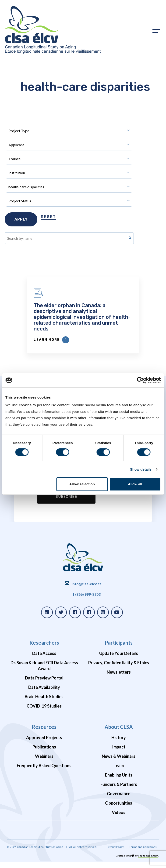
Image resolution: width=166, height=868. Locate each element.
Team (119, 771)
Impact (119, 753)
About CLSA (119, 733)
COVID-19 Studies (44, 712)
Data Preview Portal (44, 684)
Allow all (135, 484)
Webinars (44, 762)
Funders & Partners (119, 790)
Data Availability (44, 693)
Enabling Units (119, 781)
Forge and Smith (148, 862)
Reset (48, 217)
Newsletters (119, 678)
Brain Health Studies (44, 702)
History (119, 743)
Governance (119, 799)
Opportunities (119, 809)
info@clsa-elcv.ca (87, 590)
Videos (119, 818)
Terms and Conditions (143, 853)
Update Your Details (119, 659)
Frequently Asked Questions (44, 771)
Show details (141, 469)
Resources (44, 733)
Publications (44, 753)
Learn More (69, 346)
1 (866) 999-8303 (87, 600)
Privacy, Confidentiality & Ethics (119, 668)
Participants (119, 648)
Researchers (44, 648)
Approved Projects (44, 743)
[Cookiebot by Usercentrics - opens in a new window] (140, 380)
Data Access (44, 659)
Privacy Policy (115, 853)
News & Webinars (119, 762)
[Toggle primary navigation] (156, 30)
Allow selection (82, 484)
